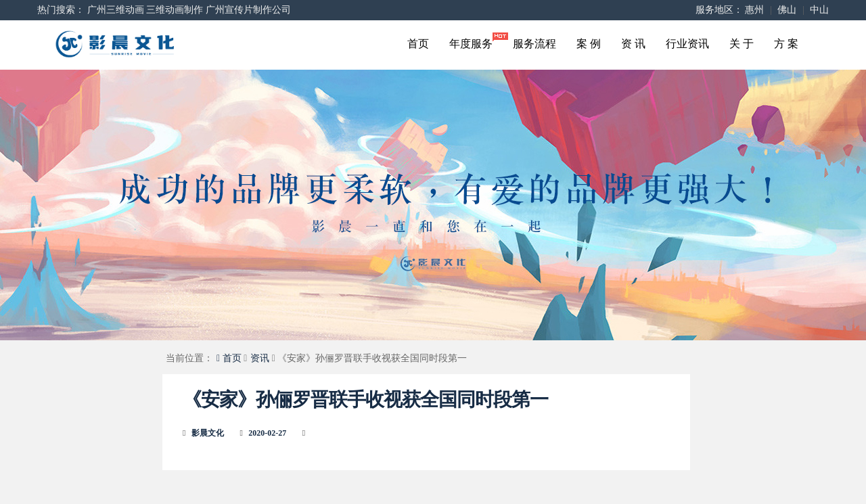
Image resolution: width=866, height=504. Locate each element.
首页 (418, 44)
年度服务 (476, 41)
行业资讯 (687, 44)
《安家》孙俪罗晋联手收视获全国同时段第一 (365, 399)
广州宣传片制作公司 (248, 10)
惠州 (754, 10)
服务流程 (534, 44)
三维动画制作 (175, 10)
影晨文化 (208, 433)
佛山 (787, 10)
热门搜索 (56, 10)
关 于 (742, 44)
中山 (819, 10)
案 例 (589, 44)
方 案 (786, 44)
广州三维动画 (116, 10)
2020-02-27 (267, 433)
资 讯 (633, 44)
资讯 (260, 358)
